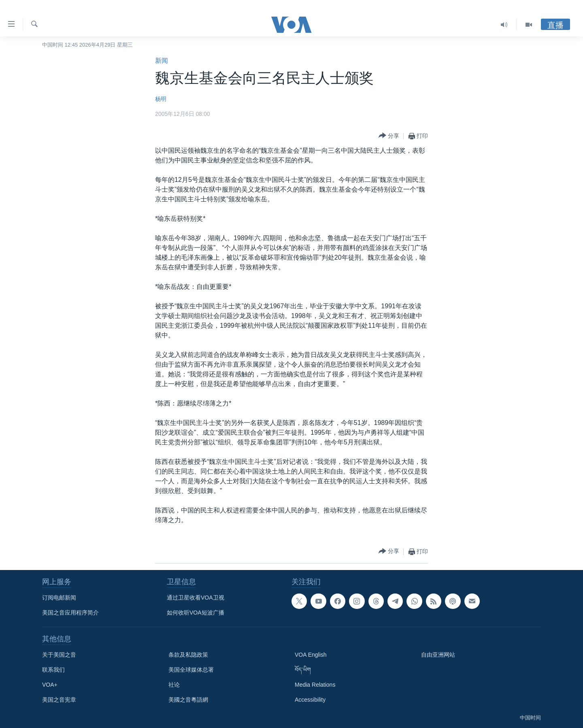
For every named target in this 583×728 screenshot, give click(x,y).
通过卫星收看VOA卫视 (196, 598)
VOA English (311, 655)
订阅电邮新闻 (59, 598)
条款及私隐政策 (188, 655)
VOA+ (50, 685)
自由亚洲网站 (438, 655)
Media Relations (315, 685)
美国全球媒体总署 (191, 670)
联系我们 (53, 670)
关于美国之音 (59, 655)
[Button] (389, 136)
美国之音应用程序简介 (70, 613)
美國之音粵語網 (188, 700)
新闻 (162, 61)
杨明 (161, 99)
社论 (174, 685)
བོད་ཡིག (303, 670)
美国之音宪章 (59, 700)
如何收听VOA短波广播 (196, 613)
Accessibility (310, 700)
